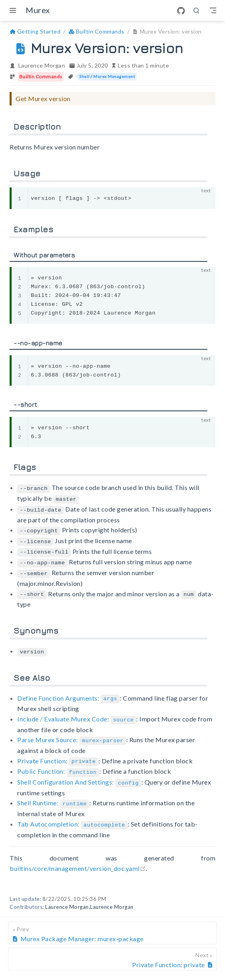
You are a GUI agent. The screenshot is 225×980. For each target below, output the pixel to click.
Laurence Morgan (42, 65)
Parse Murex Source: (72, 734)
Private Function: (58, 755)
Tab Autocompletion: (72, 816)
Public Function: (58, 765)
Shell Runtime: (53, 796)
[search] (197, 10)
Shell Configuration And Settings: (79, 775)
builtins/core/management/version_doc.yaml (78, 860)
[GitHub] (181, 11)
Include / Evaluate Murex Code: (77, 714)
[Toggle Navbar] (213, 10)
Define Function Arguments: (68, 693)
